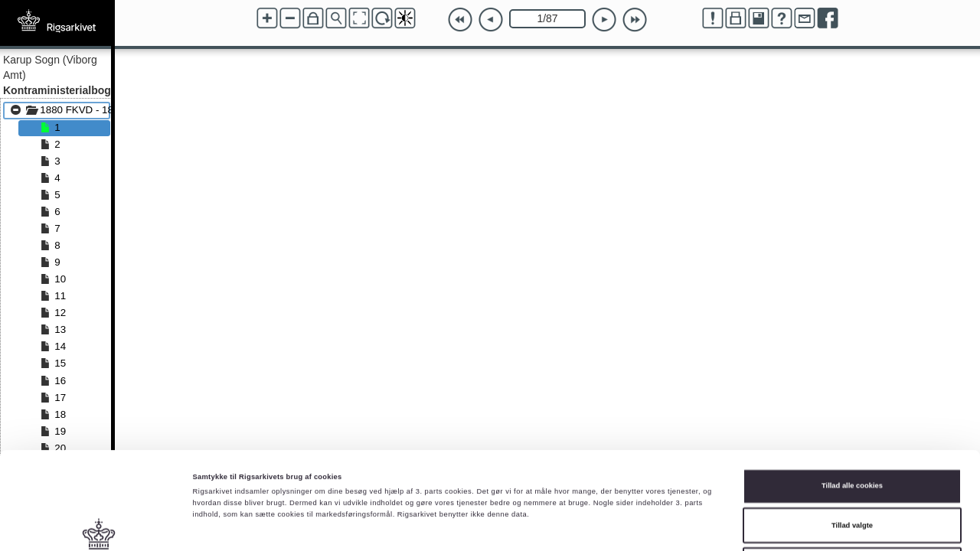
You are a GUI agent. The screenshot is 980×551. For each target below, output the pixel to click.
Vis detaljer (631, 526)
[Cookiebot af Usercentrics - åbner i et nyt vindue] (99, 525)
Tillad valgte (852, 429)
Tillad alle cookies (852, 389)
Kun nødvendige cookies (853, 468)
